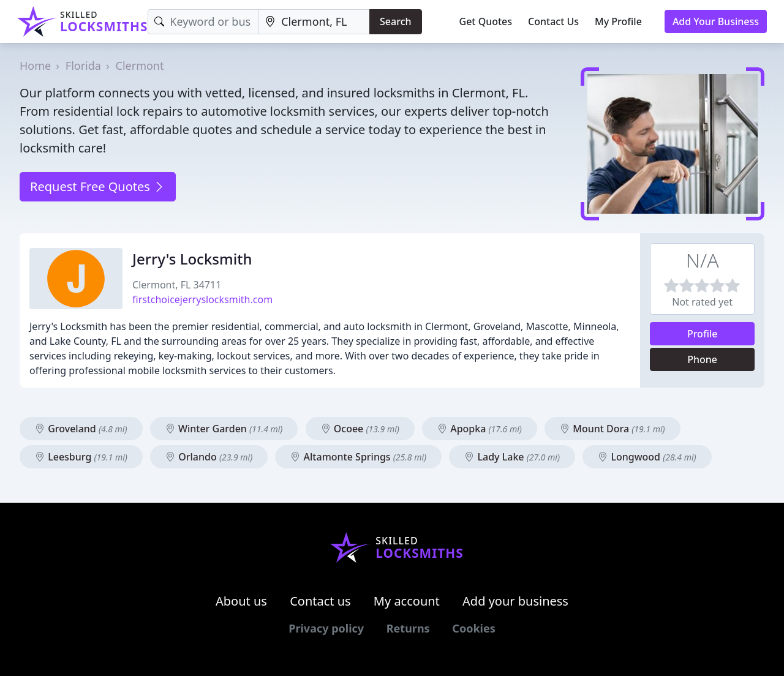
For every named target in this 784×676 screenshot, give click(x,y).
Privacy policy (326, 628)
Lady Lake (512, 457)
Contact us (320, 601)
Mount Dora (612, 429)
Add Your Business (716, 21)
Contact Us (553, 21)
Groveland (81, 429)
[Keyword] (203, 22)
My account (407, 601)
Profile (703, 334)
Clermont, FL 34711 (177, 285)
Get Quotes (486, 21)
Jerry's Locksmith (192, 259)
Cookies (473, 628)
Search (395, 21)
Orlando (209, 457)
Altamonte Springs (358, 457)
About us (241, 601)
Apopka (480, 429)
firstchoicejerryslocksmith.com (202, 299)
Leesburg (81, 457)
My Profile (618, 21)
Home (35, 66)
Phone (702, 359)
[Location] (314, 22)
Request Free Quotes (98, 186)
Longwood (647, 457)
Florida (83, 66)
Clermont (140, 66)
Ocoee (360, 429)
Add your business (515, 601)
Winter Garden (224, 429)
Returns (408, 628)
